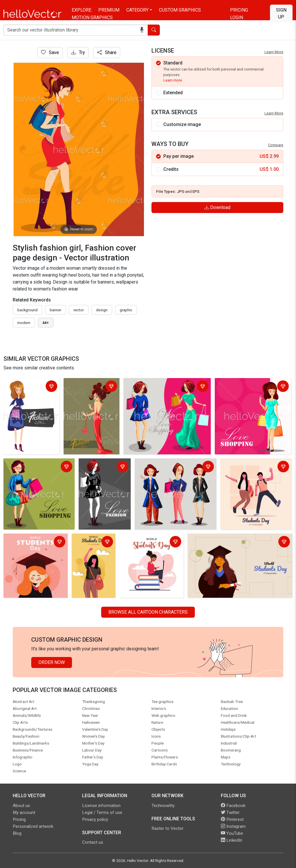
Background (27, 310)
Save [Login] (50, 52)
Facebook (233, 806)
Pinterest (232, 819)
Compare (276, 145)
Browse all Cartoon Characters (148, 612)
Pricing (239, 10)
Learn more (173, 80)
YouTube (232, 833)
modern (24, 323)
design (102, 310)
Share (107, 52)
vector (79, 310)
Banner (55, 310)
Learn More (274, 52)
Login (237, 17)
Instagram (233, 826)
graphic (126, 310)
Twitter (230, 813)
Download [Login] (217, 207)
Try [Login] (78, 52)
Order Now (52, 662)
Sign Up (281, 13)
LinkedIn (232, 840)
